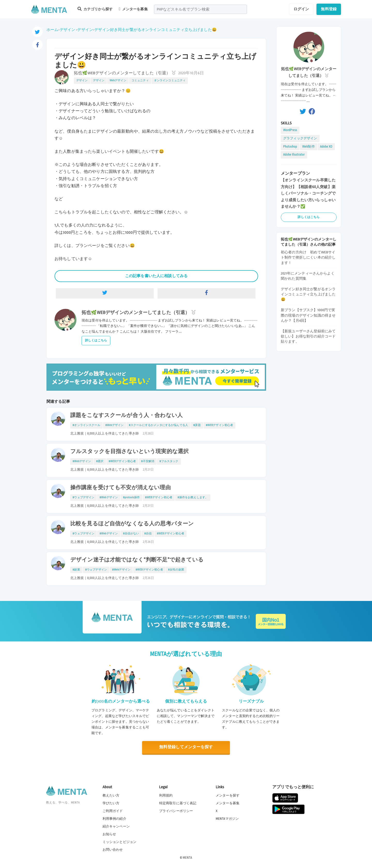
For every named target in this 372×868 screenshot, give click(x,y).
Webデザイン (118, 81)
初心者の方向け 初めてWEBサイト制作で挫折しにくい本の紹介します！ (308, 257)
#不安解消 (148, 461)
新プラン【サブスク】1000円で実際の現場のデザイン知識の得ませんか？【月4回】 (308, 315)
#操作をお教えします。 (193, 497)
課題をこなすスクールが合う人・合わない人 (126, 415)
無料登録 (329, 9)
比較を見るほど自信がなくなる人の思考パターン (132, 524)
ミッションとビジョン (120, 842)
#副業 (76, 570)
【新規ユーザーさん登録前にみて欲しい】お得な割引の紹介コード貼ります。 (308, 336)
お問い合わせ (113, 850)
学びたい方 (111, 803)
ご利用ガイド (113, 811)
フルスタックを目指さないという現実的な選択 (129, 452)
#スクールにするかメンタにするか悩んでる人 (158, 425)
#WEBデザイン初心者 (220, 425)
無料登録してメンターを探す (186, 747)
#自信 (148, 534)
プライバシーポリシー (176, 811)
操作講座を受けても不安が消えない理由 (121, 488)
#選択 (100, 461)
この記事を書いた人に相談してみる (156, 276)
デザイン (68, 30)
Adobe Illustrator (294, 155)
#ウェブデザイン (83, 497)
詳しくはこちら (96, 340)
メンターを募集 (133, 9)
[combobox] (200, 9)
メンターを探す (228, 795)
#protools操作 (131, 497)
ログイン (301, 9)
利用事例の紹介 (114, 818)
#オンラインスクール (86, 425)
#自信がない (131, 534)
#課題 (197, 425)
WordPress (290, 130)
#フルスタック (169, 461)
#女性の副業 (176, 570)
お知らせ (109, 834)
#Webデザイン (115, 425)
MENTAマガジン (227, 818)
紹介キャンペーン (116, 826)
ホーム (52, 30)
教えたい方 (111, 795)
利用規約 (166, 795)
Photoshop (290, 147)
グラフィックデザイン (300, 138)
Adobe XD (326, 147)
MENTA (187, 857)
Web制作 (309, 147)
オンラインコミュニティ (170, 81)
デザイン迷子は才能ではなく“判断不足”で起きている (137, 560)
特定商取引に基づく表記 (178, 803)
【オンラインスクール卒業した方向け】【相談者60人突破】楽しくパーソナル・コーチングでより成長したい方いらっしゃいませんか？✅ (308, 193)
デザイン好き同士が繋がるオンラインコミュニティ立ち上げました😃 (156, 30)
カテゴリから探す (95, 9)
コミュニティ (140, 81)
